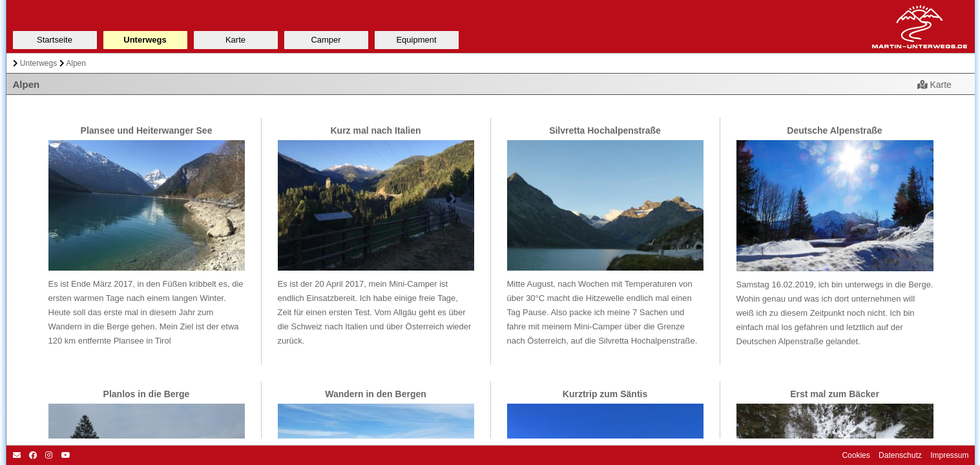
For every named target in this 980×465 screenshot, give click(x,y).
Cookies (856, 455)
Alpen (76, 63)
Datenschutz (899, 455)
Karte (934, 85)
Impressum (949, 455)
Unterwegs (38, 63)
